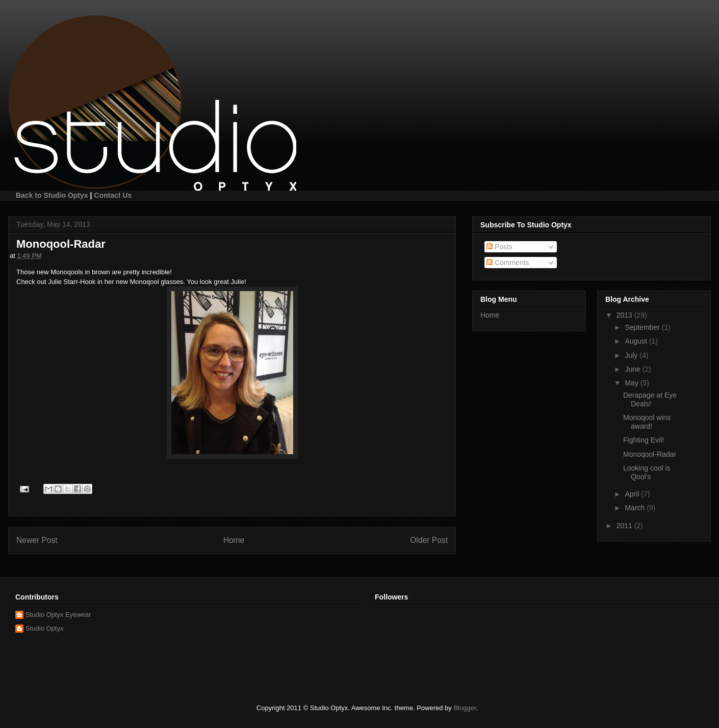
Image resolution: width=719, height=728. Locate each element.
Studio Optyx (44, 628)
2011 (625, 526)
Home (234, 540)
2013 (625, 315)
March (636, 508)
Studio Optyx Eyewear (58, 615)
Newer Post (37, 540)
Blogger (465, 708)
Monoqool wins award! (647, 422)
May (632, 383)
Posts (499, 247)
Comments (508, 263)
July (632, 355)
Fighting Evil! (644, 440)
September (643, 327)
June (633, 369)
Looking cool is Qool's (647, 472)
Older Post (429, 540)
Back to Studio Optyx (52, 195)
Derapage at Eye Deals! (650, 399)
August (637, 341)
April (633, 494)
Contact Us (113, 195)
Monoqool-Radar (650, 454)
